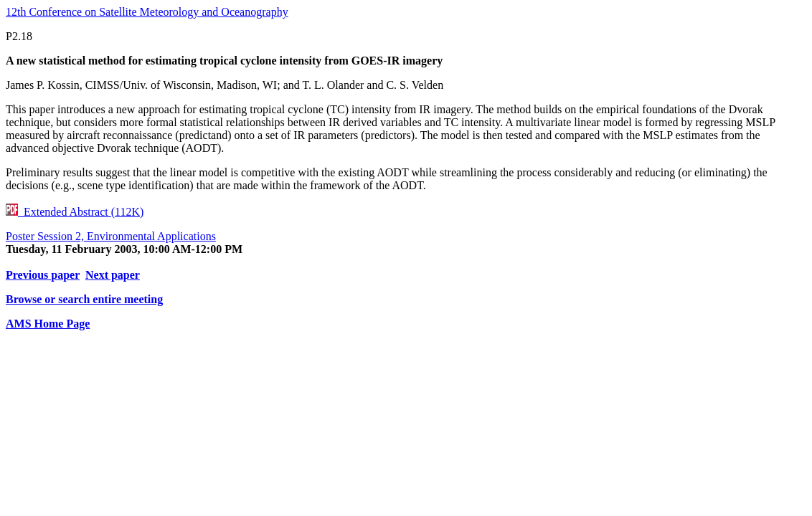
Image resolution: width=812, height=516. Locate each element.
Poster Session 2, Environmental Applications (111, 236)
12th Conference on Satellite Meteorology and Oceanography (147, 12)
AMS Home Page (48, 324)
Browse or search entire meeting (84, 299)
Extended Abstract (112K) (75, 212)
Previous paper (43, 275)
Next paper (113, 275)
